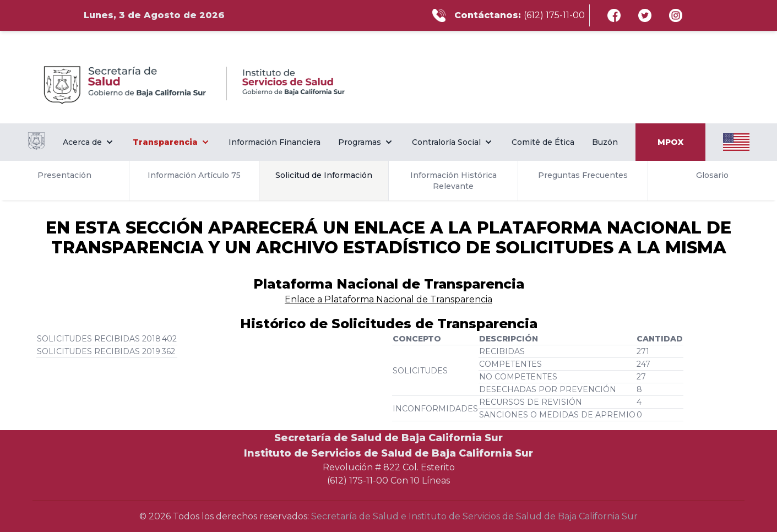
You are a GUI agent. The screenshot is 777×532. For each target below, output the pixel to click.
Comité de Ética (543, 142)
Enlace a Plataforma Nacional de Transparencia (389, 299)
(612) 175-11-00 (554, 15)
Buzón (605, 142)
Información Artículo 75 (194, 175)
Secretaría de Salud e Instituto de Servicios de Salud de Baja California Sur (474, 516)
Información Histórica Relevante (453, 181)
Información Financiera (275, 142)
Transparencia (172, 142)
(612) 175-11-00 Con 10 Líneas (389, 481)
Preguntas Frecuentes (583, 175)
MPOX (670, 142)
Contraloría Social (453, 142)
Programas (366, 142)
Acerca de (89, 142)
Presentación (64, 175)
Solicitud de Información (324, 175)
